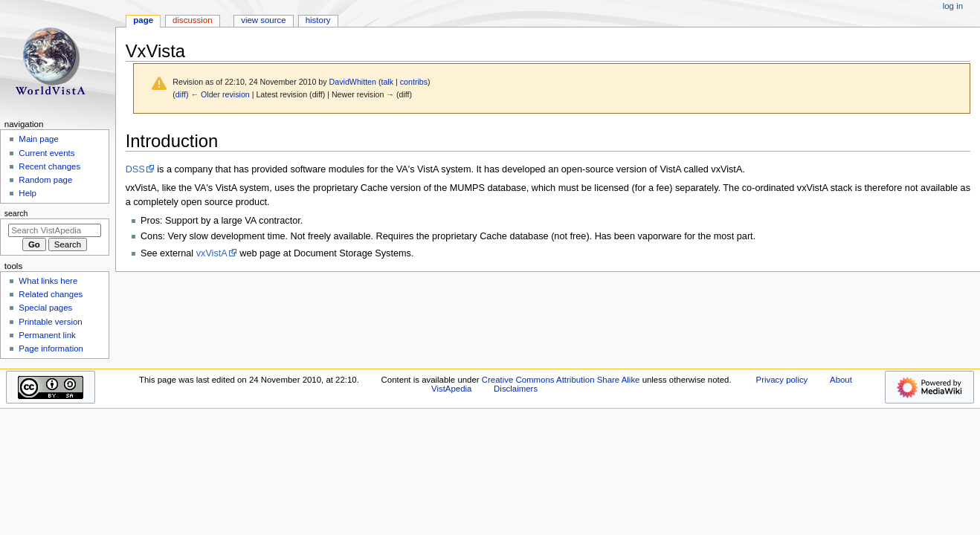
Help (28, 193)
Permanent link (47, 335)
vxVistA (212, 253)
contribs (414, 82)
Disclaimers (516, 389)
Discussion (192, 20)
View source (263, 20)
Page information (51, 348)
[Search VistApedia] (55, 230)
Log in (953, 6)
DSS (135, 169)
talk (387, 82)
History (318, 20)
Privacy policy (782, 380)
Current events (46, 153)
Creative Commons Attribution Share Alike (561, 380)
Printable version (50, 322)
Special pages (45, 308)
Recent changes (49, 166)
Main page (39, 139)
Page (143, 20)
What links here (48, 281)
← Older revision (220, 94)
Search (16, 213)
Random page (45, 180)
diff (181, 94)
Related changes (51, 294)
